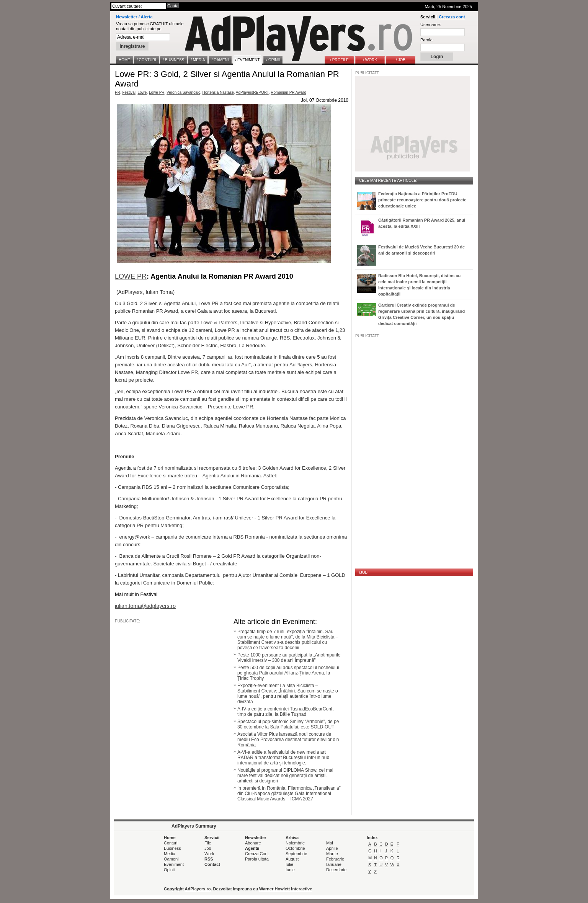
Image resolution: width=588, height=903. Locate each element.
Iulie (289, 864)
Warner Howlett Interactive (286, 889)
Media (170, 854)
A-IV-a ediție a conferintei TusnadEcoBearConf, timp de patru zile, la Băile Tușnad (285, 712)
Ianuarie (334, 864)
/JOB (363, 572)
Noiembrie (295, 843)
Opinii (169, 870)
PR (118, 92)
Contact (212, 864)
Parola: (427, 40)
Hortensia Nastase (218, 92)
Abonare (253, 843)
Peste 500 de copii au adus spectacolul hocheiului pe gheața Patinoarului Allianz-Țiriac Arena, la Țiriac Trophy (288, 673)
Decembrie (336, 870)
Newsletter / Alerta (134, 17)
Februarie (335, 859)
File (208, 843)
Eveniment (174, 864)
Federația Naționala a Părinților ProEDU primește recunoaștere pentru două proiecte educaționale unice (422, 200)
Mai (330, 843)
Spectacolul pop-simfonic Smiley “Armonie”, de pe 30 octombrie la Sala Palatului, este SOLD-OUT (288, 724)
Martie (332, 854)
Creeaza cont (452, 17)
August (292, 859)
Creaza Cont (257, 854)
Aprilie (332, 848)
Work (209, 854)
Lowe (142, 92)
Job (208, 848)
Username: (431, 24)
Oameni (171, 859)
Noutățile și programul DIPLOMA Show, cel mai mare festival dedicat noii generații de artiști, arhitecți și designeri (285, 776)
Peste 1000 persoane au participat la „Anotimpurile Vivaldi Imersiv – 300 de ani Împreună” (289, 658)
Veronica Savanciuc (183, 92)
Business (172, 848)
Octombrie (295, 848)
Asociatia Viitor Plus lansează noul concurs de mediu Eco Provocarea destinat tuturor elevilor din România (288, 740)
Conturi (171, 843)
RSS (209, 859)
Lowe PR (157, 92)
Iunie (290, 870)
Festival (129, 92)
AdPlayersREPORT (252, 92)
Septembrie (296, 854)
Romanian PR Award (288, 92)
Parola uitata (257, 859)
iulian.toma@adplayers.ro (145, 606)
